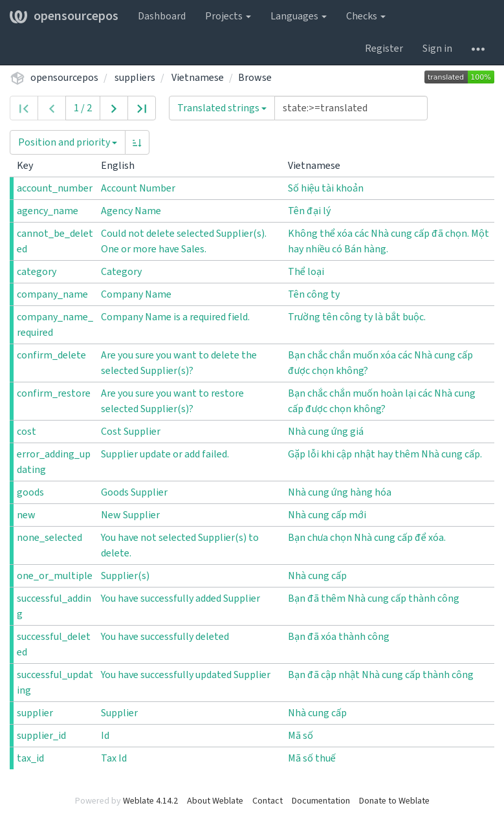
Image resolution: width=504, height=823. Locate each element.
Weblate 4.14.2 (150, 801)
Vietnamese (198, 78)
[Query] (351, 108)
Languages (299, 16)
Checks (366, 16)
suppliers (135, 78)
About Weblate (215, 801)
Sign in (437, 49)
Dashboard (162, 16)
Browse (255, 78)
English (123, 166)
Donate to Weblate (394, 801)
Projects (228, 16)
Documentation (321, 801)
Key (30, 166)
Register (384, 49)
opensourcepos (64, 16)
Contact (268, 801)
